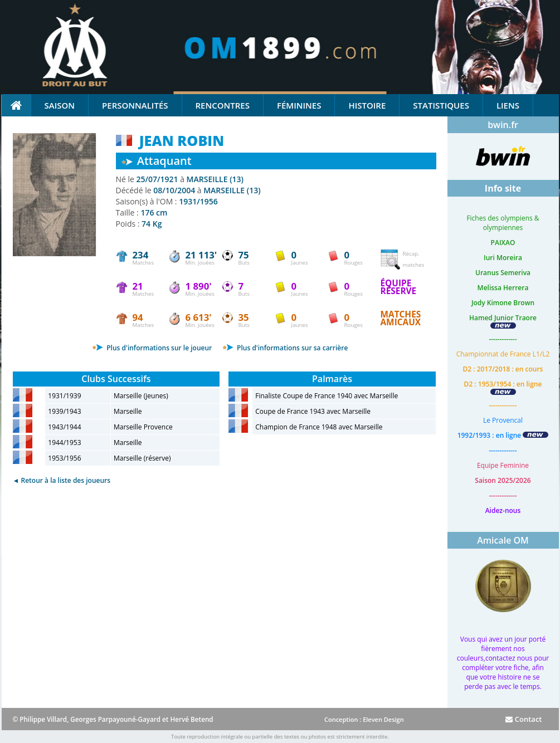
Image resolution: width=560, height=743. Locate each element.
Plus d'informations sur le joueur (152, 348)
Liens (508, 105)
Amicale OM (503, 540)
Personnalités (135, 105)
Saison (60, 105)
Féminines (299, 105)
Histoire (367, 105)
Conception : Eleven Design (364, 719)
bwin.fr (503, 125)
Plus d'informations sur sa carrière (285, 348)
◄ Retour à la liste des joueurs (62, 480)
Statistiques (441, 105)
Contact (524, 719)
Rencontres (223, 105)
